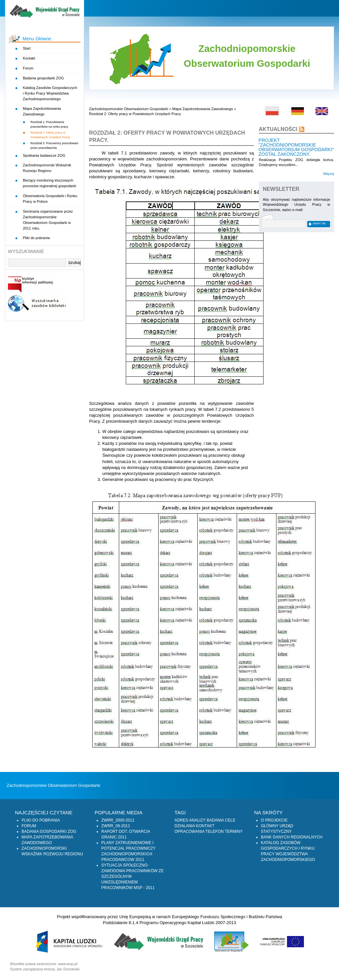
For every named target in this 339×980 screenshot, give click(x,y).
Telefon (214, 831)
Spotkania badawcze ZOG (44, 155)
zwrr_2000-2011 (118, 820)
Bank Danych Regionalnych (292, 837)
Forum (28, 68)
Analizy (197, 820)
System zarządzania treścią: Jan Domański (45, 969)
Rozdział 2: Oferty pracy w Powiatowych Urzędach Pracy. (135, 114)
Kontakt (29, 58)
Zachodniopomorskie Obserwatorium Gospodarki (129, 109)
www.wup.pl (68, 964)
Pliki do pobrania (36, 238)
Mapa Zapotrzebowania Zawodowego (202, 109)
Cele (230, 820)
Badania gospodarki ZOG (43, 78)
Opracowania (189, 831)
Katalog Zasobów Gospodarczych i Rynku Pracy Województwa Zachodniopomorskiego (50, 93)
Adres (181, 820)
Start (27, 48)
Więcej (329, 174)
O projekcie (274, 820)
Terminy (234, 831)
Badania (215, 820)
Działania (185, 826)
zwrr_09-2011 (116, 826)
